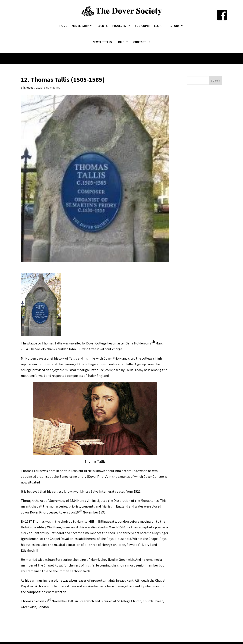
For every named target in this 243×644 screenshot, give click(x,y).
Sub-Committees (147, 26)
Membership (80, 26)
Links (120, 42)
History (174, 26)
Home (63, 26)
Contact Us (142, 42)
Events (103, 26)
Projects (119, 26)
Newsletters (102, 42)
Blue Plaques (52, 87)
